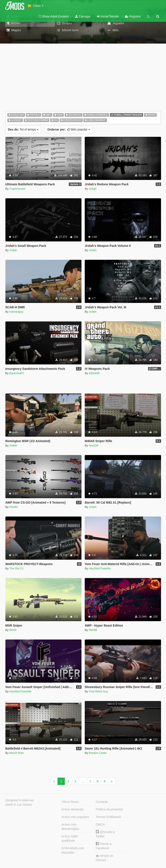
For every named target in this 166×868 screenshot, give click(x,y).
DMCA (100, 824)
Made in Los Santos (19, 805)
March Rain (16, 753)
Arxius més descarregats (70, 827)
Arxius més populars (75, 817)
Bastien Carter (98, 753)
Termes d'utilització (109, 817)
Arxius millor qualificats (70, 838)
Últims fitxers (70, 802)
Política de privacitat (109, 809)
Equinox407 (17, 373)
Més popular (69, 129)
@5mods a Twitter (105, 834)
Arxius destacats (73, 809)
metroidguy (16, 312)
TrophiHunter (17, 189)
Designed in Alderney (20, 800)
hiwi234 (94, 445)
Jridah (93, 189)
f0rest (13, 630)
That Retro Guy (98, 691)
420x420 (94, 373)
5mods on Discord (104, 858)
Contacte (102, 802)
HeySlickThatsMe (100, 568)
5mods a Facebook (104, 846)
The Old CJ (16, 568)
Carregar (83, 16)
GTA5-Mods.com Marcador (73, 850)
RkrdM (13, 507)
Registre (133, 16)
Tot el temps (23, 129)
